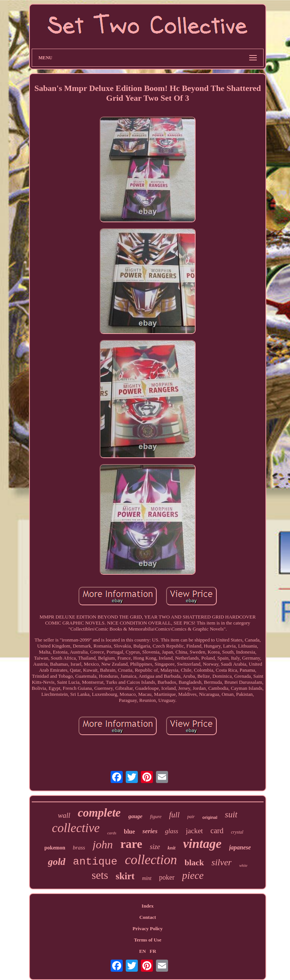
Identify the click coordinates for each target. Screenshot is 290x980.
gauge (136, 816)
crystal (237, 832)
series (150, 831)
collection (151, 860)
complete (99, 813)
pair (191, 817)
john (103, 844)
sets (100, 875)
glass (172, 831)
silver (221, 862)
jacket (194, 831)
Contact (148, 917)
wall (64, 815)
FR (153, 951)
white (243, 865)
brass (79, 848)
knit (172, 848)
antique (95, 862)
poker (167, 877)
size (155, 847)
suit (231, 815)
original (210, 817)
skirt (125, 876)
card (217, 831)
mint (147, 878)
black (194, 862)
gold (57, 862)
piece (193, 875)
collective (76, 828)
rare (131, 844)
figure (156, 816)
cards (112, 833)
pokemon (55, 848)
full (174, 815)
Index (148, 906)
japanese (240, 847)
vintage (202, 844)
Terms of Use (148, 940)
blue (129, 832)
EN (142, 951)
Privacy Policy (148, 928)
